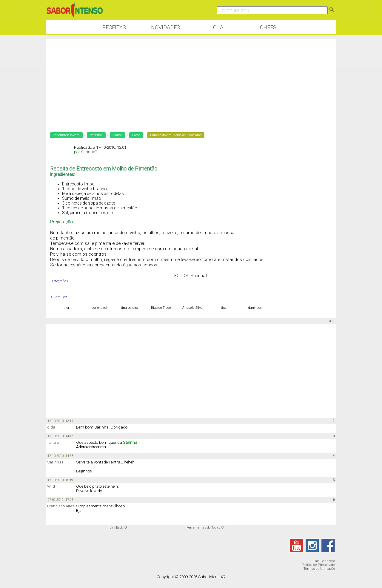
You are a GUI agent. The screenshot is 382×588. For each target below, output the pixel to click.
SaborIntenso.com (66, 135)
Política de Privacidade (318, 565)
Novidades (165, 27)
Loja (217, 27)
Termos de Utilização (319, 569)
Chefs (268, 27)
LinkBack (116, 528)
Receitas (114, 27)
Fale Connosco (324, 561)
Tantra (53, 442)
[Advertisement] (191, 81)
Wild (51, 486)
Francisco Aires (61, 506)
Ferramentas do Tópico (203, 528)
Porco (136, 135)
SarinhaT (89, 152)
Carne (117, 135)
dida (51, 427)
